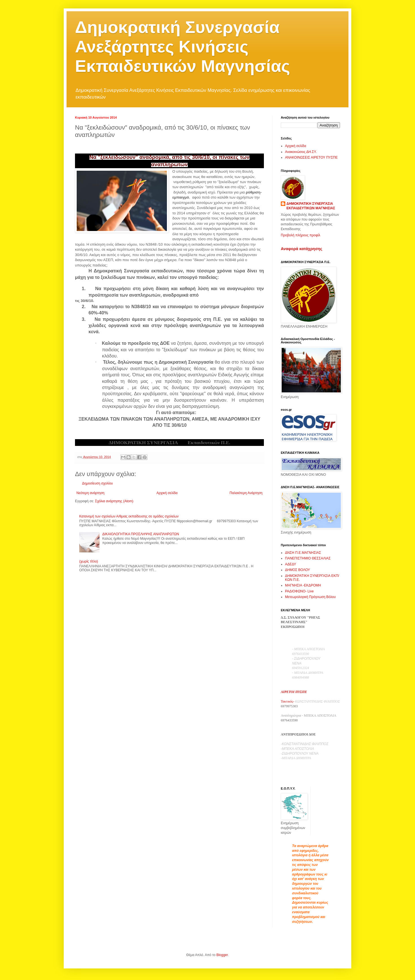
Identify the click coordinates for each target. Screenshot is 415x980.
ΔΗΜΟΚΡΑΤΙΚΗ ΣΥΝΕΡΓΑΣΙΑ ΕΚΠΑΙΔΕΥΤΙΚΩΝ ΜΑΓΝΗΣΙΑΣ (311, 206)
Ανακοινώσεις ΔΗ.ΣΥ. (301, 152)
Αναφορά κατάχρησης (302, 249)
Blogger (222, 955)
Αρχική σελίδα (167, 493)
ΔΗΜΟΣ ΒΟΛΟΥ (298, 570)
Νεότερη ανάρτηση (90, 493)
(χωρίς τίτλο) (89, 561)
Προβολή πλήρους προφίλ (301, 235)
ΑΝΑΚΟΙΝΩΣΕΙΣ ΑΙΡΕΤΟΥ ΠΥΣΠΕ (311, 157)
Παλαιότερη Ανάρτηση (246, 493)
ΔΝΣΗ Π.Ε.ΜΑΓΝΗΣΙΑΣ (303, 553)
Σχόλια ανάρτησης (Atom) (114, 501)
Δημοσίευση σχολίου (97, 483)
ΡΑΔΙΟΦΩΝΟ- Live (299, 591)
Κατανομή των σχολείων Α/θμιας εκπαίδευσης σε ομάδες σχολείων (129, 516)
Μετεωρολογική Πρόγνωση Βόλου (310, 597)
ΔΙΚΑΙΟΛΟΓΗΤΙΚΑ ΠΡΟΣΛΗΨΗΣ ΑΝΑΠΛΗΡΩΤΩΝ (141, 534)
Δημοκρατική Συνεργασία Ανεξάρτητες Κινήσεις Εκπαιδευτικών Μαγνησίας (183, 47)
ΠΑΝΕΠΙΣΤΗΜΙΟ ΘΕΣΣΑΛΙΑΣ (308, 558)
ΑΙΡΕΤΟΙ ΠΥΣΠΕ (294, 692)
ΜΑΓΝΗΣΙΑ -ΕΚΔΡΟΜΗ (303, 585)
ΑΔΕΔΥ (291, 564)
